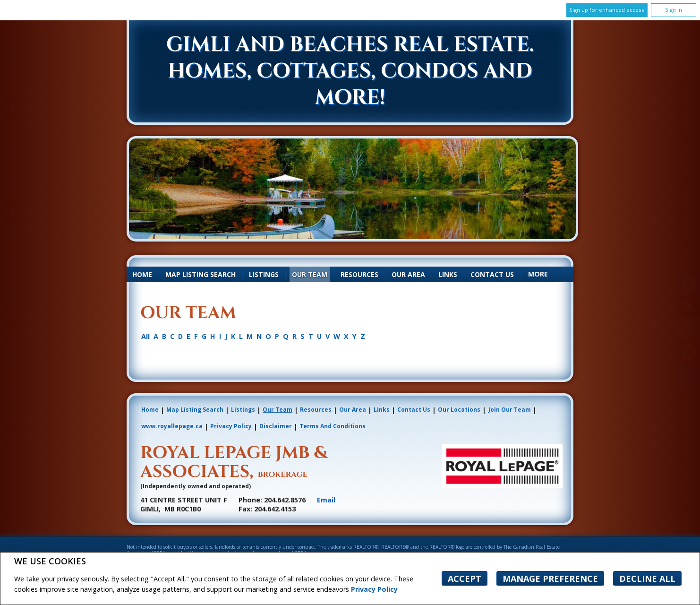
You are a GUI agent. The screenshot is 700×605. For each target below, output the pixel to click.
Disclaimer (276, 426)
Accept (465, 579)
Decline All (647, 579)
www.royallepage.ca (172, 426)
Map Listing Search (201, 274)
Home (142, 274)
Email (326, 500)
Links (448, 274)
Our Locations (459, 410)
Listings (264, 274)
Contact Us (492, 274)
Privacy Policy (374, 589)
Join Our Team (510, 410)
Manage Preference (550, 579)
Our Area (408, 274)
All (145, 337)
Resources (359, 274)
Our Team (310, 274)
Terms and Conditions (333, 426)
